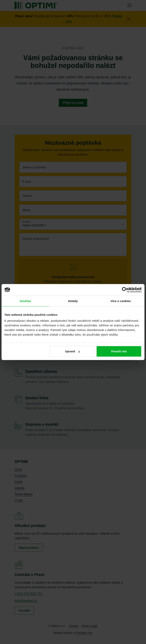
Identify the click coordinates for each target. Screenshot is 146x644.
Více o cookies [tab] (121, 301)
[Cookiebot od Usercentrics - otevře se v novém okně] (125, 290)
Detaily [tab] (73, 301)
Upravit (72, 351)
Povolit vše (119, 351)
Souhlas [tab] (25, 301)
